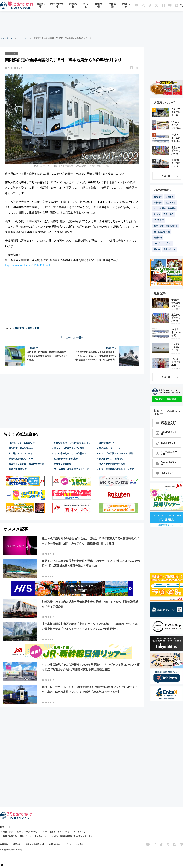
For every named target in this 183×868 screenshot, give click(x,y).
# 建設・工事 (32, 328)
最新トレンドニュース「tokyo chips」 (20, 832)
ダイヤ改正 (159, 220)
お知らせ (126, 5)
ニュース (23, 38)
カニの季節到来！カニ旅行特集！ (70, 453)
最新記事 (40, 5)
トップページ (6, 38)
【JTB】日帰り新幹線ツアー (23, 443)
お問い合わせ (55, 844)
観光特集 (73, 5)
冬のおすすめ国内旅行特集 (112, 464)
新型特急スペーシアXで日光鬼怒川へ (72, 443)
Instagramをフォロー (166, 433)
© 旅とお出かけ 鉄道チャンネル (12, 850)
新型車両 (158, 238)
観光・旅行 (168, 214)
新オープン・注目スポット (166, 226)
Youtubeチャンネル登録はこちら (166, 423)
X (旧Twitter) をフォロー (167, 453)
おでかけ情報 (57, 5)
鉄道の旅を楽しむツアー (21, 459)
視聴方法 (112, 5)
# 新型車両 (18, 328)
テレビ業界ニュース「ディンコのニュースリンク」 (68, 832)
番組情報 (98, 5)
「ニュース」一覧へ (72, 337)
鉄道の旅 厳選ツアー (19, 469)
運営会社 (17, 844)
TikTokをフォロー (167, 443)
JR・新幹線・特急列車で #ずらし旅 (71, 469)
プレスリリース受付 (75, 844)
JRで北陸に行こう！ (109, 443)
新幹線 (157, 249)
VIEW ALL (167, 175)
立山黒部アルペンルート (21, 453)
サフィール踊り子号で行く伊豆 (69, 448)
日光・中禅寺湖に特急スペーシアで (116, 469)
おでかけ (169, 197)
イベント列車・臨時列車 (165, 208)
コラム (86, 5)
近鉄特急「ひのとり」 (110, 448)
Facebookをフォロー (166, 463)
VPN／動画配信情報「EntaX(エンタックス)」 (75, 836)
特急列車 (158, 203)
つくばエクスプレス (163, 243)
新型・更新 (170, 203)
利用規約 (4, 844)
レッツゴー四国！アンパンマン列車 (116, 453)
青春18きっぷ (170, 249)
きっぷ (157, 214)
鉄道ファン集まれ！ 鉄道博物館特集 (26, 464)
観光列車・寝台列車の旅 (21, 448)
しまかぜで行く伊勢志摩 (66, 459)
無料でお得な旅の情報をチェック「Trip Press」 (25, 836)
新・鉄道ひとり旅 (162, 232)
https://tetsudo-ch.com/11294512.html (27, 266)
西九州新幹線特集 (63, 464)
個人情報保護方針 (34, 844)
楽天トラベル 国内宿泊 (111, 459)
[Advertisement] (91, 23)
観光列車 (158, 197)
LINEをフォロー (166, 473)
